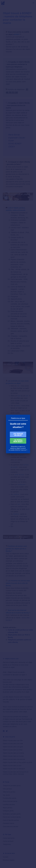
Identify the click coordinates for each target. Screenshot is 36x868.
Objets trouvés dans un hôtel (13, 750)
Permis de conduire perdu (12, 817)
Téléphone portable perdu (12, 786)
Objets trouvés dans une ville (13, 740)
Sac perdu (6, 795)
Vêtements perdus (9, 792)
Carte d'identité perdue (11, 820)
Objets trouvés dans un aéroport (14, 769)
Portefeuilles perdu (10, 798)
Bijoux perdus (8, 808)
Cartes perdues (8, 841)
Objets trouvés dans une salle (13, 744)
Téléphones (7, 844)
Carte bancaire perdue (11, 826)
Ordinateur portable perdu (12, 814)
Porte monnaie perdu (10, 801)
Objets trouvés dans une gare (13, 747)
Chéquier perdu (8, 811)
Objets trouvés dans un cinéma (13, 753)
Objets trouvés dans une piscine (14, 759)
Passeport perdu (9, 823)
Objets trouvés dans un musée (13, 756)
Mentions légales (9, 860)
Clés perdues (7, 789)
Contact (6, 857)
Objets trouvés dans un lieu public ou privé (17, 762)
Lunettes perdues (9, 804)
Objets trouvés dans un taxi (12, 766)
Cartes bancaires (9, 838)
